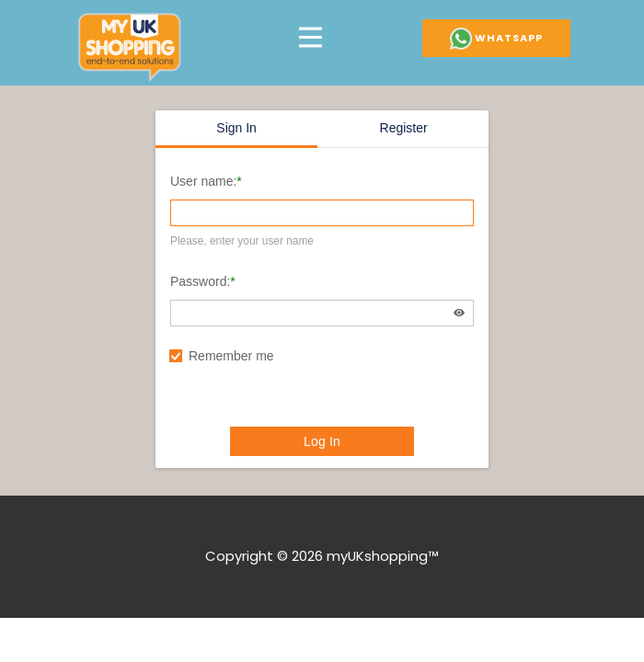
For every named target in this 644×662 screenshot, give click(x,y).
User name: (203, 181)
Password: (200, 281)
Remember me (231, 356)
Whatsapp (496, 38)
